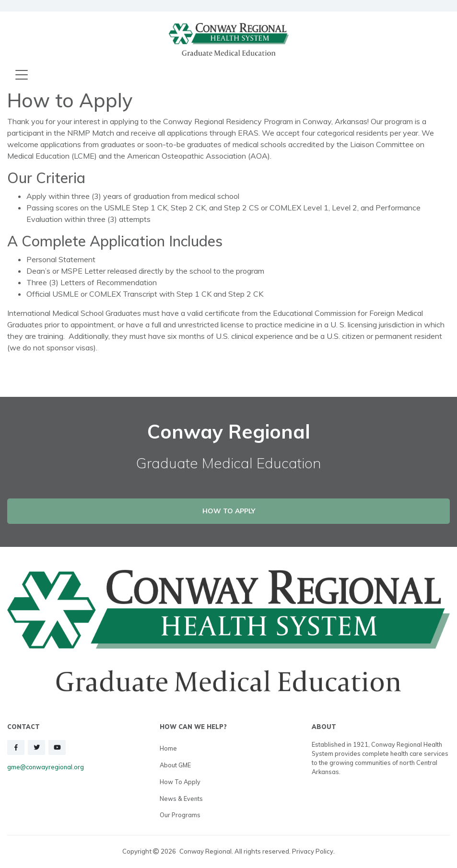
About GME (175, 765)
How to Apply (180, 782)
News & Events (181, 799)
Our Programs (180, 815)
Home (168, 748)
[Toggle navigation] (22, 75)
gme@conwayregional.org (46, 767)
